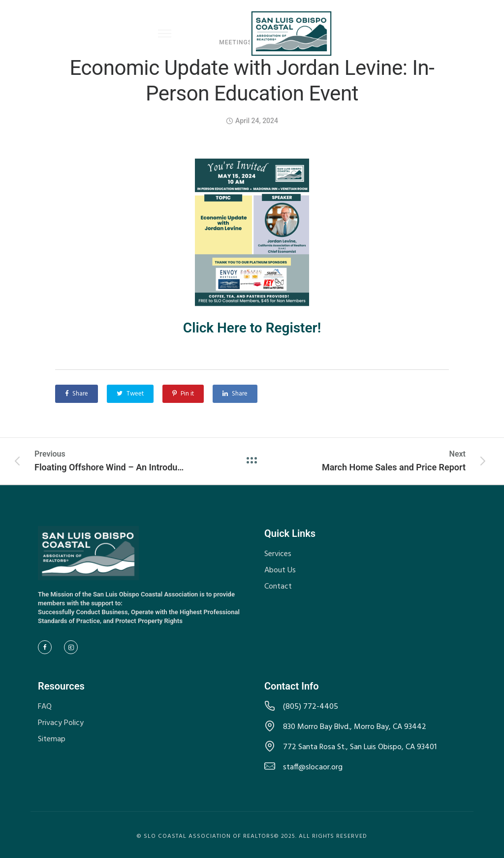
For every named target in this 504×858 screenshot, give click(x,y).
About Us (280, 570)
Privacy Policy (61, 723)
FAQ (45, 707)
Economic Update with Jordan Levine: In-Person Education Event (252, 81)
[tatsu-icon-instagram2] (73, 647)
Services (278, 554)
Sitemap (52, 739)
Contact (278, 587)
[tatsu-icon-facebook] (47, 647)
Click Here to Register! (252, 328)
